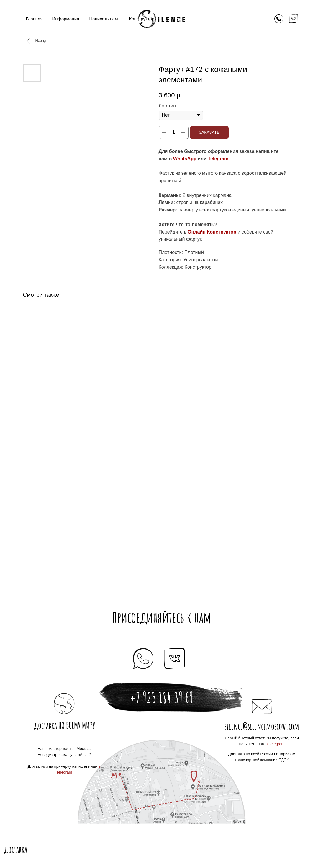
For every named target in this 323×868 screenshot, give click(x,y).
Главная (34, 19)
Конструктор (142, 19)
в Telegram (275, 744)
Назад (41, 41)
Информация (66, 19)
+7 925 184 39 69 (161, 697)
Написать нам (104, 19)
